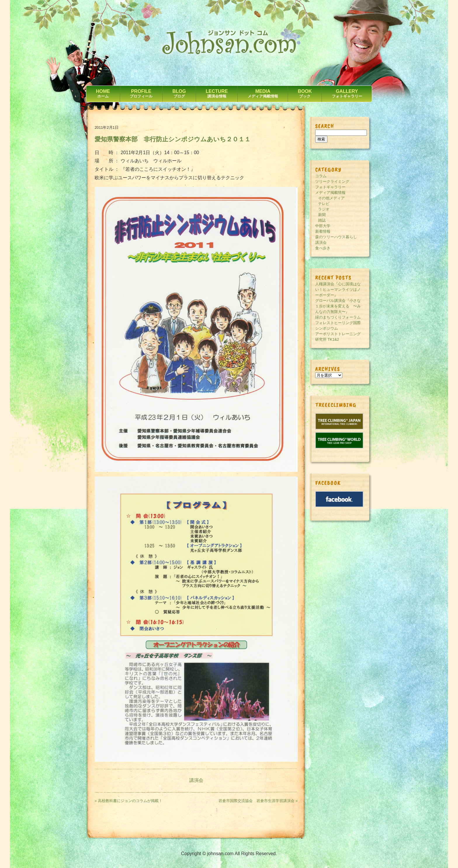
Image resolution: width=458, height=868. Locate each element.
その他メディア (331, 198)
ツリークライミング (332, 181)
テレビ (324, 204)
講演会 (196, 780)
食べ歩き (323, 248)
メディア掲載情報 (330, 193)
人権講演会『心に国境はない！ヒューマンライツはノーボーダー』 (338, 289)
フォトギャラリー (330, 187)
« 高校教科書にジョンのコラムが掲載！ (129, 801)
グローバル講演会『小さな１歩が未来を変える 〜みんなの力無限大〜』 (338, 306)
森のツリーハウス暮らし (336, 237)
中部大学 (323, 226)
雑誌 (322, 220)
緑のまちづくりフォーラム (338, 317)
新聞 (322, 215)
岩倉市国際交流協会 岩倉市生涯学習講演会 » (258, 801)
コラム (321, 176)
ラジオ (324, 209)
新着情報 (323, 231)
